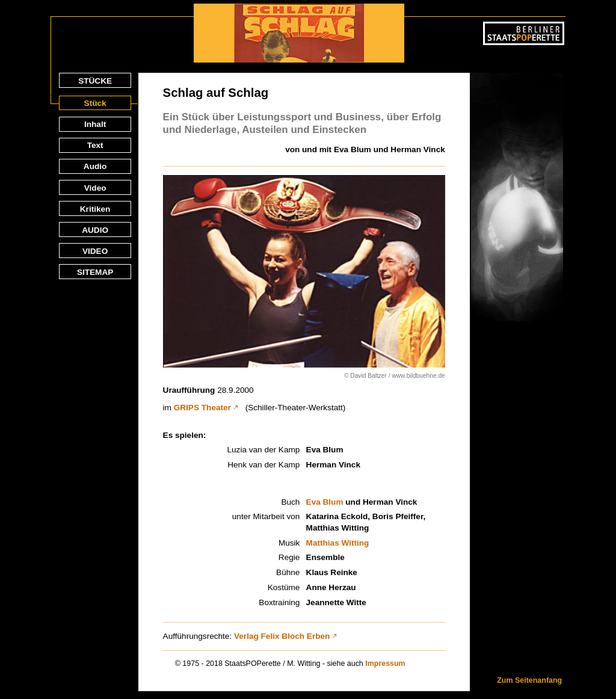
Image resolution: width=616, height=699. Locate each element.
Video (95, 188)
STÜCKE (95, 81)
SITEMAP (95, 272)
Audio (95, 166)
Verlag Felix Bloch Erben (282, 636)
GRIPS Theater (202, 408)
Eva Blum (325, 502)
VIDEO (95, 251)
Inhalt (95, 124)
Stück (95, 103)
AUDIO (95, 230)
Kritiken (95, 209)
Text (95, 145)
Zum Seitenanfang (529, 680)
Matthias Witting (338, 543)
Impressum (385, 664)
